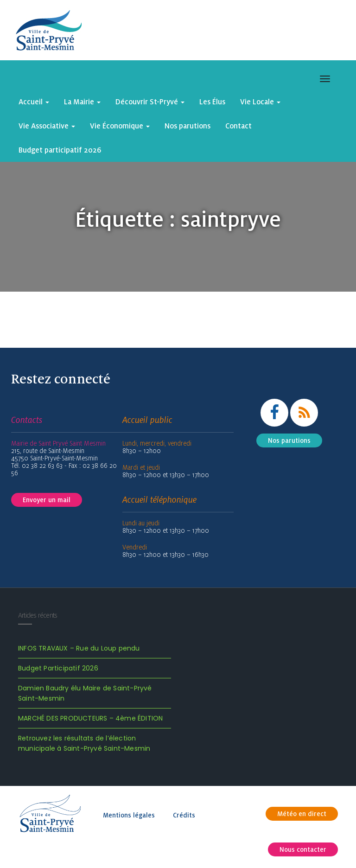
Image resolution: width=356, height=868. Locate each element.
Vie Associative (47, 126)
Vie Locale (260, 102)
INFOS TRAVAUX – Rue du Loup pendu (79, 648)
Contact (238, 126)
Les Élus (212, 102)
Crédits (184, 815)
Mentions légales (129, 815)
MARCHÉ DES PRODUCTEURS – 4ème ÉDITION (90, 718)
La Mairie (82, 102)
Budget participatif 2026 (60, 150)
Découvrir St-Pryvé (150, 102)
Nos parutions (188, 126)
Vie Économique (120, 126)
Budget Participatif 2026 (58, 668)
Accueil (34, 102)
